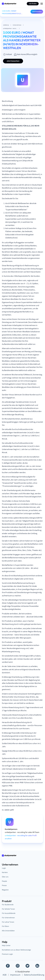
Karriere (5, 872)
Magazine (5, 890)
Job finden (33, 4)
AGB (5, 975)
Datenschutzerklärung (34, 975)
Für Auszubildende (9, 913)
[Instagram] (18, 966)
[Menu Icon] (42, 4)
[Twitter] (27, 966)
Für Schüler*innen (8, 909)
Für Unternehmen (8, 918)
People (4, 881)
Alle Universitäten (8, 931)
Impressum (15, 975)
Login (4, 868)
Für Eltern (5, 926)
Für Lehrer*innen (8, 922)
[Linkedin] (37, 966)
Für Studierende (8, 905)
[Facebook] (8, 966)
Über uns (5, 877)
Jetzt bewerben (37, 12)
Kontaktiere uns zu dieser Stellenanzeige (16, 950)
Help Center (6, 945)
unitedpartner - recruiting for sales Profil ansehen (21, 837)
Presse (4, 885)
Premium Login (7, 954)
